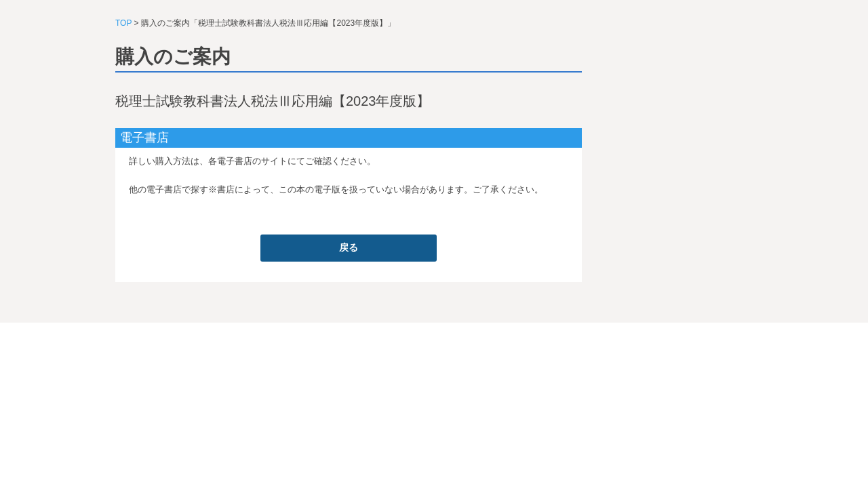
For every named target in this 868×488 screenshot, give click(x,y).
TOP (123, 23)
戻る (349, 247)
